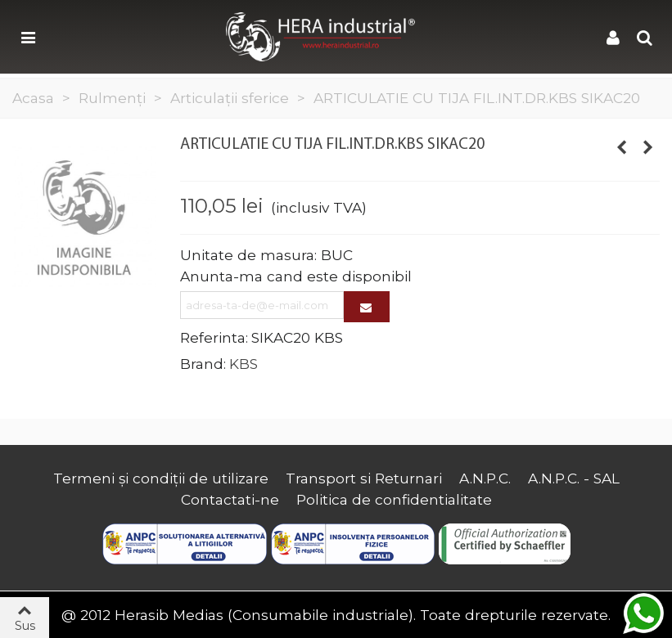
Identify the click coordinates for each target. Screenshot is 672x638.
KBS (244, 364)
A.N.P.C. (485, 478)
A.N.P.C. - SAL (574, 478)
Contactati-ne (230, 499)
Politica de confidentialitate (394, 499)
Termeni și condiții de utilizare (161, 478)
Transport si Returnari (364, 478)
